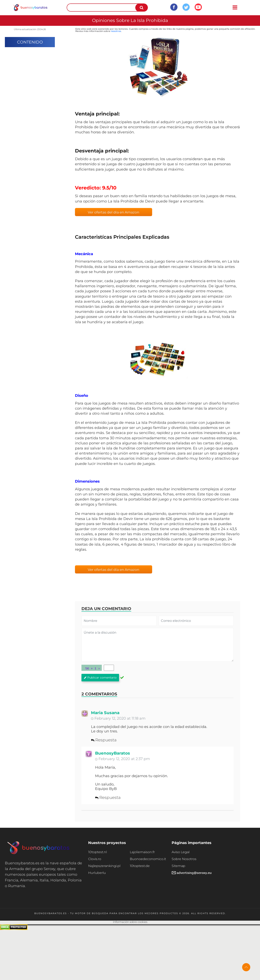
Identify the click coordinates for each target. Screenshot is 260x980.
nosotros (116, 31)
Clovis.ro (95, 859)
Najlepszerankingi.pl (104, 866)
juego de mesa (121, 423)
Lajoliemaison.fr (142, 852)
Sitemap (178, 866)
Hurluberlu (97, 873)
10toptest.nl (97, 852)
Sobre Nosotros (184, 859)
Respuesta (104, 740)
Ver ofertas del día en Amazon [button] (113, 212)
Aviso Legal (181, 852)
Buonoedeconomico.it (148, 859)
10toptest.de (140, 866)
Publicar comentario (100, 678)
